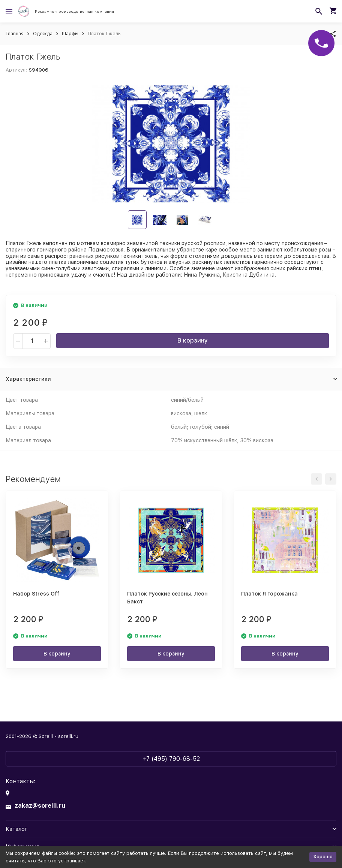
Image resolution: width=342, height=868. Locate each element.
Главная (15, 34)
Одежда (43, 34)
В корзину (193, 340)
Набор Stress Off (36, 594)
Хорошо (323, 857)
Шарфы (70, 34)
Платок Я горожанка (269, 594)
